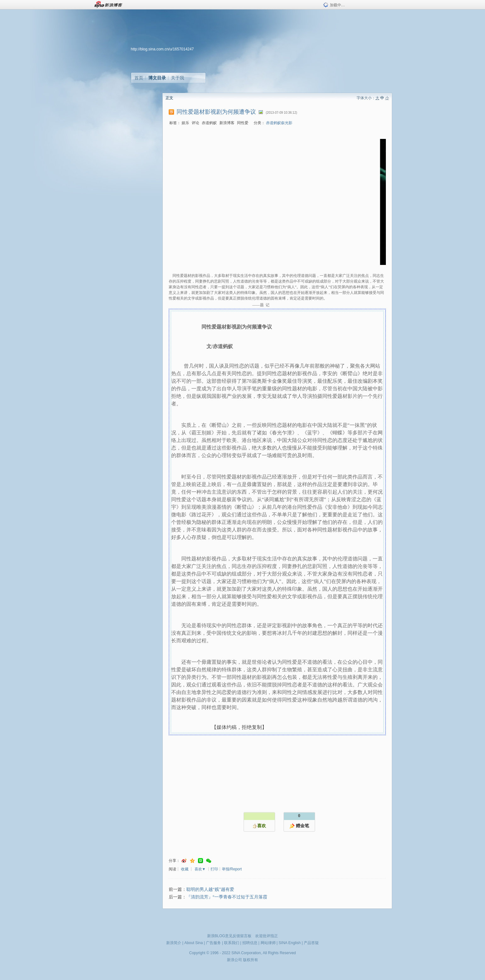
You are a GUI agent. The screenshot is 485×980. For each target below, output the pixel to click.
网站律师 (268, 943)
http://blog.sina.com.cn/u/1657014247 (162, 49)
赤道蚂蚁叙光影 (279, 123)
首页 (139, 78)
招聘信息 (250, 943)
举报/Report (232, 869)
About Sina (194, 943)
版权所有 (251, 960)
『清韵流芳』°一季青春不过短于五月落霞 (227, 897)
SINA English (290, 943)
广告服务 (213, 943)
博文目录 (157, 78)
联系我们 (232, 943)
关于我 (178, 78)
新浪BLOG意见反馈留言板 (229, 936)
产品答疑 (311, 943)
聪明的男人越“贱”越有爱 (210, 889)
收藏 (185, 869)
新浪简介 (174, 943)
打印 (214, 869)
